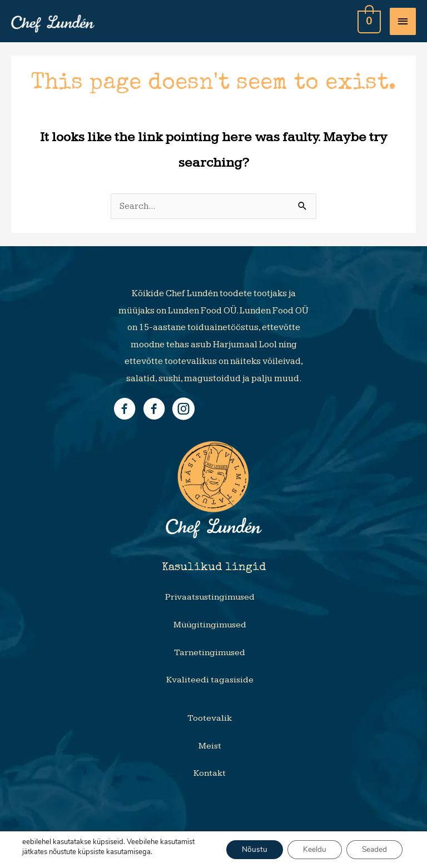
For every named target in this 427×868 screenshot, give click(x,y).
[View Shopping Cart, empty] (368, 21)
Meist (210, 746)
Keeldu (311, 849)
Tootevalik (210, 718)
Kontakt (210, 773)
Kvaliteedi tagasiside (210, 680)
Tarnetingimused (210, 653)
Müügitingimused (210, 625)
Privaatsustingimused (210, 597)
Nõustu (249, 849)
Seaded (373, 849)
